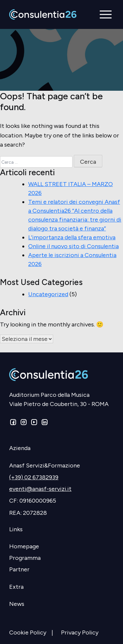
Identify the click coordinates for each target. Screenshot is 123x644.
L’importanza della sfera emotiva (72, 237)
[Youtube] (34, 423)
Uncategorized (48, 294)
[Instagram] (24, 423)
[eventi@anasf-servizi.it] (61, 489)
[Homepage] (61, 547)
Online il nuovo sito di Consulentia (73, 246)
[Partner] (61, 570)
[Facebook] (14, 423)
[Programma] (61, 558)
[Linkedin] (44, 423)
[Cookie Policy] (35, 633)
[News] (61, 604)
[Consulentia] (43, 15)
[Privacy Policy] (82, 633)
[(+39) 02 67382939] (61, 477)
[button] (106, 14)
